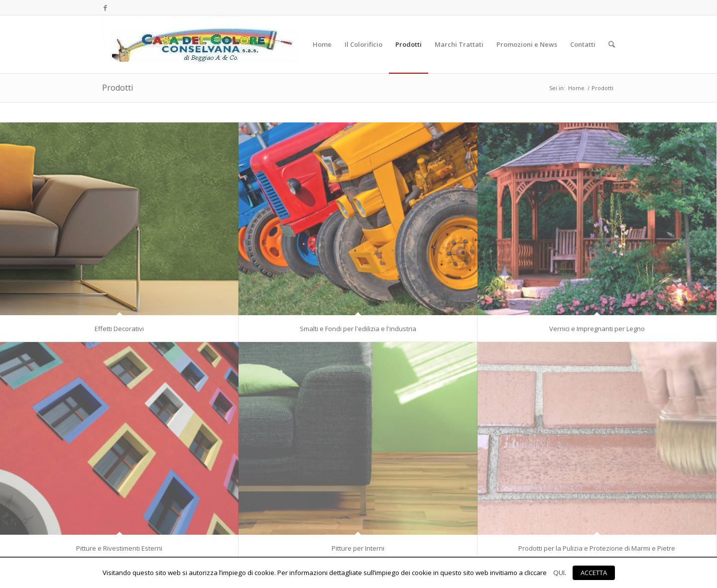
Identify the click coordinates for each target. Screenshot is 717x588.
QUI (559, 573)
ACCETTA (594, 573)
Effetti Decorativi (119, 329)
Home (576, 88)
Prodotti (118, 88)
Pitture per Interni (358, 548)
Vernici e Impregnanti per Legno (597, 329)
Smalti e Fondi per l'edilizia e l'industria (358, 329)
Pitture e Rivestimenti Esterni (119, 548)
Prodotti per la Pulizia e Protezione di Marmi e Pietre (597, 548)
